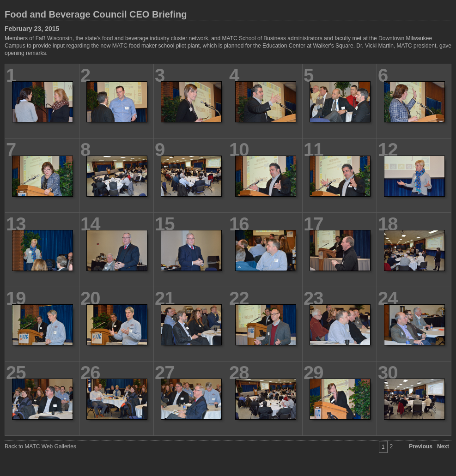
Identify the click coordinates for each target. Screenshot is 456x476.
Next (443, 446)
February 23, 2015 (32, 29)
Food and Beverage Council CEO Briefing (96, 14)
